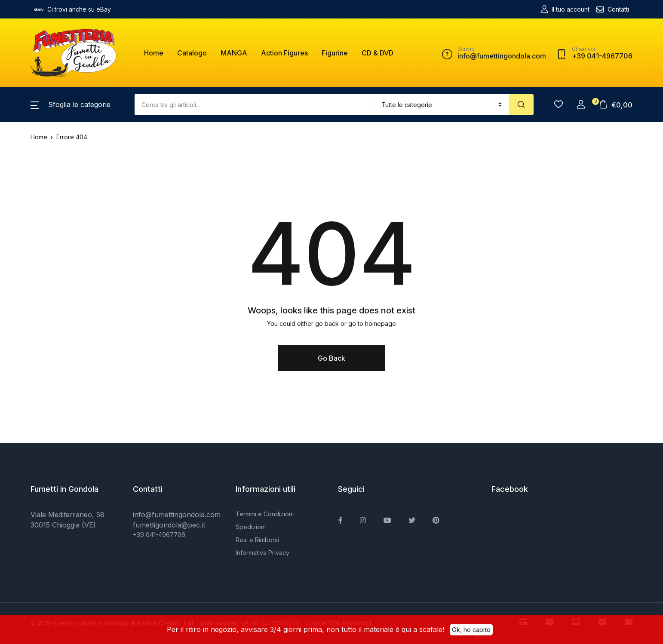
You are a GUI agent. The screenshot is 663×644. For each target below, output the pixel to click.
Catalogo (192, 53)
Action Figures (284, 53)
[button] (71, 104)
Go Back (331, 358)
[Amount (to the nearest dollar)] (253, 104)
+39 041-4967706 (159, 535)
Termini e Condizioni (265, 514)
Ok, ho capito (471, 629)
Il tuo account (565, 9)
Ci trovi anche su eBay (72, 9)
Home (154, 53)
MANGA (234, 53)
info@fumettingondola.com (177, 515)
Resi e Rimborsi (257, 540)
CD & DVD (378, 53)
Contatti (613, 9)
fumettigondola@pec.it (169, 525)
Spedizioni (251, 527)
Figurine (335, 53)
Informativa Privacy (262, 553)
